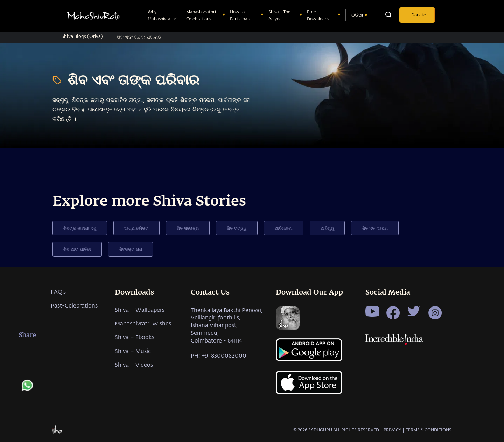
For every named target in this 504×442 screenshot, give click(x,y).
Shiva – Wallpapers (140, 309)
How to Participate (241, 15)
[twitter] (27, 370)
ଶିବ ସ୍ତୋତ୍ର (188, 228)
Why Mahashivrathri (163, 15)
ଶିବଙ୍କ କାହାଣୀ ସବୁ (80, 228)
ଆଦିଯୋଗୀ (284, 228)
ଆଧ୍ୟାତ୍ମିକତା (136, 228)
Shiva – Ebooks (135, 337)
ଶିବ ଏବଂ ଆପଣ (375, 228)
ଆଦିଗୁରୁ (327, 228)
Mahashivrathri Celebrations (201, 15)
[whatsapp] (27, 389)
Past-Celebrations (74, 305)
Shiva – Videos (134, 364)
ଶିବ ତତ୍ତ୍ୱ (237, 228)
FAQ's (58, 292)
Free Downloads (319, 15)
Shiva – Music (133, 351)
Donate (419, 15)
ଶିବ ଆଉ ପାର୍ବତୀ (77, 249)
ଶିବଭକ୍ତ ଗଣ (131, 249)
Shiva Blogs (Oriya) (82, 36)
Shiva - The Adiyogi (279, 15)
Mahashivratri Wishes (143, 323)
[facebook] (27, 352)
